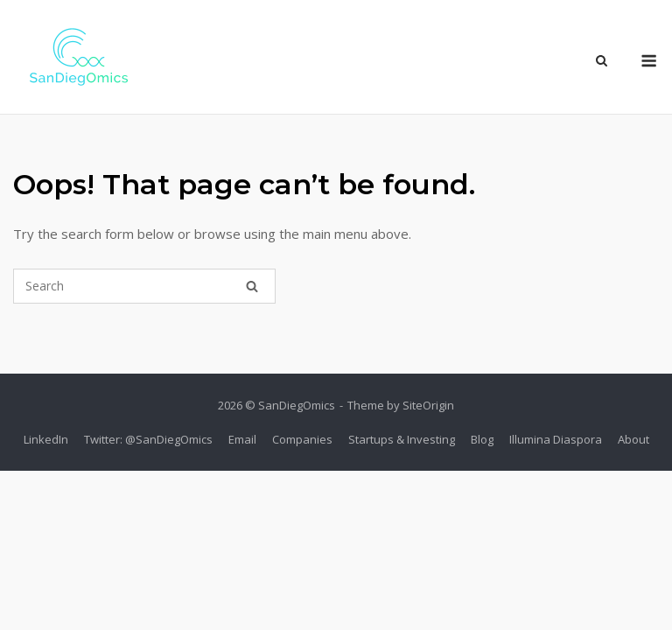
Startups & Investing (402, 439)
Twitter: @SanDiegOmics (148, 439)
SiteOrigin (428, 405)
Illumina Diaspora (556, 439)
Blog (482, 439)
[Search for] (144, 286)
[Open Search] (602, 62)
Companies (302, 439)
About (633, 439)
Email (242, 439)
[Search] (252, 286)
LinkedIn (46, 439)
